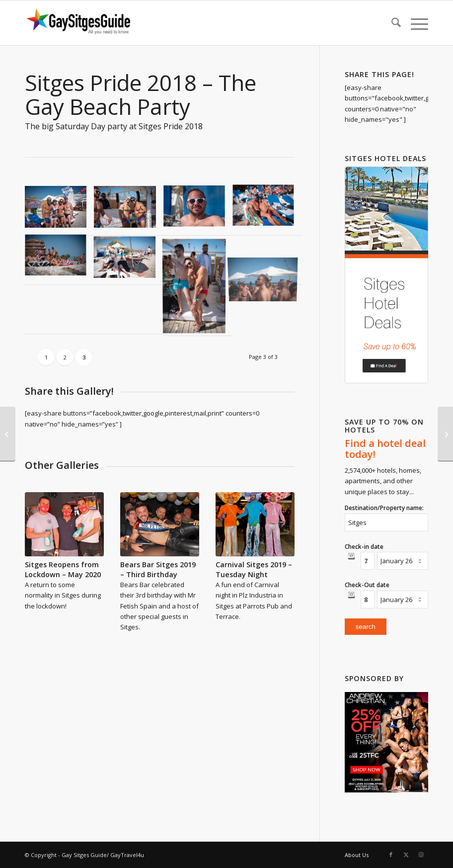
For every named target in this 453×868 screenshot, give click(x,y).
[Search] (391, 23)
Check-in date (364, 547)
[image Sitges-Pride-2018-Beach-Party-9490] (128, 211)
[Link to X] (406, 855)
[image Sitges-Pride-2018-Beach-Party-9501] (267, 211)
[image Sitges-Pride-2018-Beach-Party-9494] (198, 211)
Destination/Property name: (384, 508)
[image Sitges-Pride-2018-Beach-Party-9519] (128, 260)
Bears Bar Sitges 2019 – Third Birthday (158, 569)
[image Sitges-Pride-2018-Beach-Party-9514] (59, 260)
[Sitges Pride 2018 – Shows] (8, 434)
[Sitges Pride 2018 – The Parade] (445, 434)
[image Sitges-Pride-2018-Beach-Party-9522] (198, 286)
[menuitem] (391, 23)
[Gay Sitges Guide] (79, 23)
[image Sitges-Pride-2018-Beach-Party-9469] (59, 211)
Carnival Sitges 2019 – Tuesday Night (254, 569)
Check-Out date (367, 585)
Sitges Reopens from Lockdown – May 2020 (63, 569)
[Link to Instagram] (421, 855)
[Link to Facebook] (391, 855)
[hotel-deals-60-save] (386, 275)
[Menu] (415, 23)
